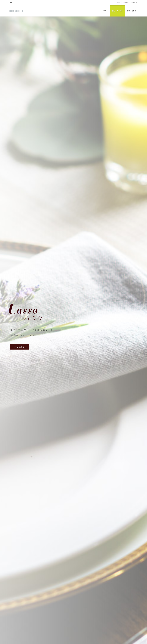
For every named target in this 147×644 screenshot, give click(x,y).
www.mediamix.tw (74, 609)
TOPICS (118, 2)
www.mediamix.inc (16, 611)
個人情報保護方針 (15, 637)
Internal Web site (17, 640)
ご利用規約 (27, 637)
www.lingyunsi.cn (45, 607)
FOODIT (77, 382)
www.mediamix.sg (74, 629)
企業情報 (126, 2)
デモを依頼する (123, 109)
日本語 (134, 3)
